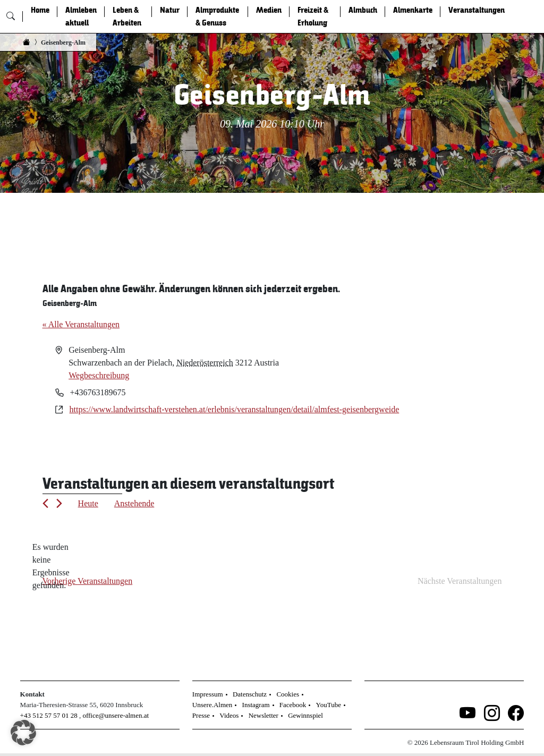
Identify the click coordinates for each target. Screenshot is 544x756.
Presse (201, 715)
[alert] (51, 566)
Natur (170, 10)
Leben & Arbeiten (127, 16)
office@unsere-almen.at (116, 715)
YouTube (329, 705)
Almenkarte (413, 10)
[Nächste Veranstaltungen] (59, 503)
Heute (88, 503)
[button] (23, 733)
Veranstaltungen (477, 10)
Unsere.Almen (212, 705)
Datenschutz (250, 694)
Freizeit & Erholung (313, 16)
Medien (269, 10)
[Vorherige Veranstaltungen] (45, 503)
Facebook (293, 705)
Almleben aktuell (81, 16)
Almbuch (363, 10)
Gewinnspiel (305, 715)
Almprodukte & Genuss (217, 16)
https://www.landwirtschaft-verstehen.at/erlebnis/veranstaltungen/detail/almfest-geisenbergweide (235, 409)
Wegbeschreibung (99, 375)
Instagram (256, 705)
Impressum (208, 694)
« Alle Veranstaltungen (81, 324)
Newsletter (263, 715)
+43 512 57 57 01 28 (49, 715)
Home (40, 10)
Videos (229, 715)
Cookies (288, 694)
